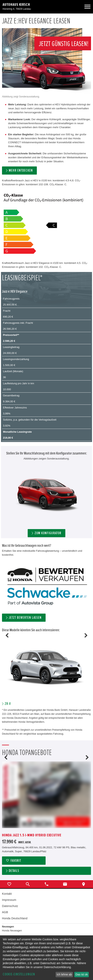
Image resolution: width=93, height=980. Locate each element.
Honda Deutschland (15, 918)
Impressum (9, 900)
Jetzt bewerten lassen (25, 618)
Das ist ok (82, 974)
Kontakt (7, 894)
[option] (46, 671)
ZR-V (8, 704)
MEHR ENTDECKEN (21, 171)
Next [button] (86, 635)
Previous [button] (7, 635)
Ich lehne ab (64, 974)
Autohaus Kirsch (16, 5)
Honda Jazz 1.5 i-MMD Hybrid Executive (32, 835)
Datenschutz (10, 906)
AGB (5, 912)
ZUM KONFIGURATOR (48, 533)
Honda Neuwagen (12, 931)
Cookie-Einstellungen (19, 974)
